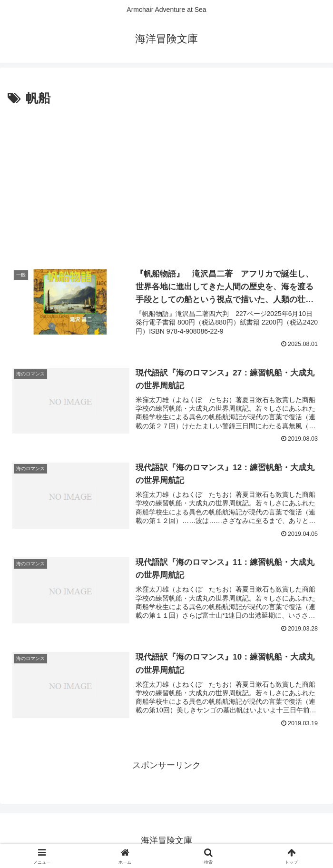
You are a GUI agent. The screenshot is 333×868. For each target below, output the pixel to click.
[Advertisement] (166, 180)
